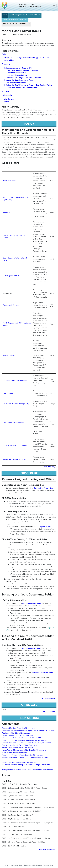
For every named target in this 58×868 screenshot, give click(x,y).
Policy (4, 54)
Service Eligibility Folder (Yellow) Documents (19, 762)
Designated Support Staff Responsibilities (22, 70)
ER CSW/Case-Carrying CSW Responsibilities (24, 78)
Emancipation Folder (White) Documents (17, 748)
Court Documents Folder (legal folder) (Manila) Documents (24, 740)
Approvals (6, 91)
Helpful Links (7, 95)
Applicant (6, 213)
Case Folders (9, 60)
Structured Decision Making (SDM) (16, 404)
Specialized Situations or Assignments (15, 19)
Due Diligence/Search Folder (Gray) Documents (20, 745)
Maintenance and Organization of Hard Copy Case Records (27, 58)
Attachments (9, 99)
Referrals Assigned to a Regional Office (19, 68)
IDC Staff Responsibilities (16, 83)
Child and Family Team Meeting (15, 380)
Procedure (6, 64)
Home (5, 15)
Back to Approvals (48, 711)
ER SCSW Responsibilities (16, 73)
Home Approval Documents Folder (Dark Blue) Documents (24, 750)
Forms (7, 101)
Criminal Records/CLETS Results (15, 445)
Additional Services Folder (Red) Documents (19, 728)
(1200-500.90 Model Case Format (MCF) (17, 24)
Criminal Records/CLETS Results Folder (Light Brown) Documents (27, 743)
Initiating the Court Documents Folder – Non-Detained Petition (29, 85)
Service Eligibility (9, 355)
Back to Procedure (48, 698)
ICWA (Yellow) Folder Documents (15, 753)
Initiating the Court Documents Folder (19, 80)
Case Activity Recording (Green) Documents (19, 735)
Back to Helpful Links (47, 850)
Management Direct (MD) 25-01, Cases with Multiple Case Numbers (28, 770)
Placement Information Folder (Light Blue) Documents (23, 755)
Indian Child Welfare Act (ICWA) (15, 459)
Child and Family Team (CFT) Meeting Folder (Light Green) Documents (28, 738)
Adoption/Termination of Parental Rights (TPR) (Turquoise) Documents (29, 731)
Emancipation (8, 393)
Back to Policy (50, 467)
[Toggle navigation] (54, 6)
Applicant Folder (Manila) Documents (16, 733)
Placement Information (12, 305)
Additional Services (10, 181)
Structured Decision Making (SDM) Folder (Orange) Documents (26, 765)
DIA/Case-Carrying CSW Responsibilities (22, 87)
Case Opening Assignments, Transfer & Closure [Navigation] (25, 15)
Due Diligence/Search (11, 276)
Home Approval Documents (13, 423)
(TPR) (10, 200)
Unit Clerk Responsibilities (17, 75)
